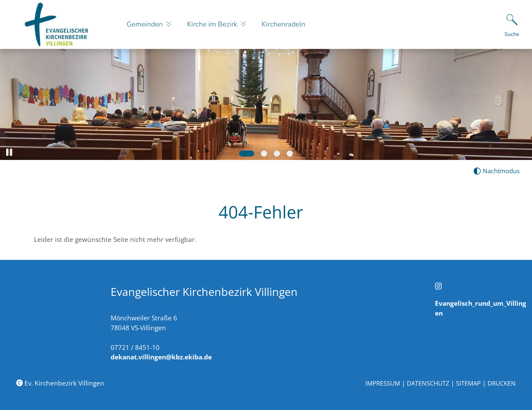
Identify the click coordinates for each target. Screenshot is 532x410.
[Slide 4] (290, 154)
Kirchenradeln (283, 24)
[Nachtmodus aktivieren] (497, 171)
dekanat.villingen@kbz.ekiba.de (161, 357)
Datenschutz (428, 383)
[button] (9, 152)
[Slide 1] (247, 154)
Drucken (502, 383)
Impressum (383, 383)
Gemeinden (146, 24)
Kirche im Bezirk (213, 24)
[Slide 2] (264, 154)
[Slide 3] (277, 154)
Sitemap (468, 383)
